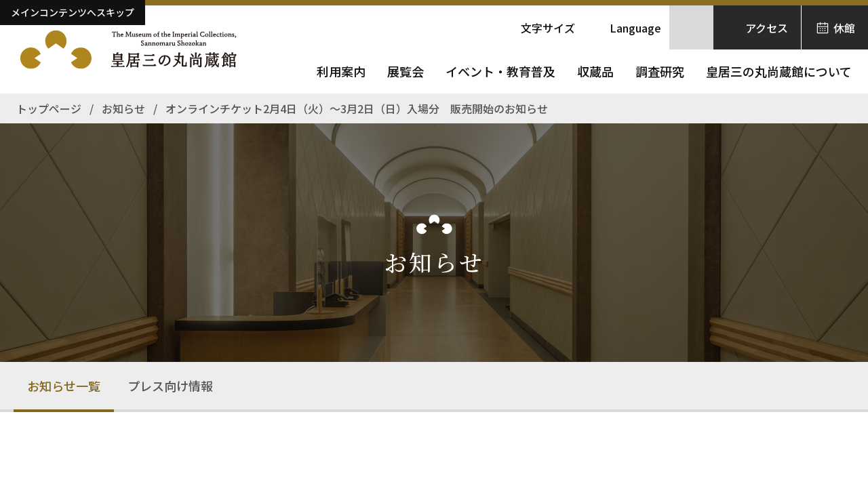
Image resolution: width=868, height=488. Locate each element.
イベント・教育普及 (500, 71)
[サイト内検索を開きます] (691, 27)
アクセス (767, 28)
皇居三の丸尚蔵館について (779, 71)
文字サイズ (548, 28)
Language (635, 28)
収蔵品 (595, 71)
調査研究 (660, 71)
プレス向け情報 (170, 386)
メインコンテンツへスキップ (73, 12)
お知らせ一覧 (64, 386)
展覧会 (406, 71)
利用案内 (341, 71)
